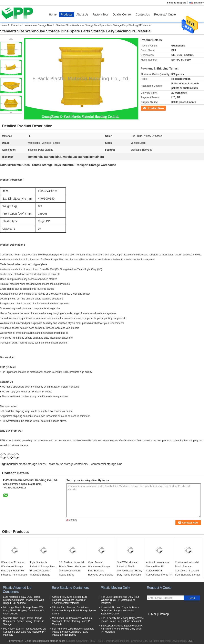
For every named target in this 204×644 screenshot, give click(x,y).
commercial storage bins (107, 464)
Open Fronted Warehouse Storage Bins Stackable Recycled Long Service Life (101, 571)
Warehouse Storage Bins (38, 25)
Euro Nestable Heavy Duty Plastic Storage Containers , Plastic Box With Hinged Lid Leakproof (23, 600)
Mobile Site (154, 619)
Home (53, 14)
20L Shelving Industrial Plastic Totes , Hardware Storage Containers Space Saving (72, 569)
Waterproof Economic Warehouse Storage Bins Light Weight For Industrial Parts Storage (14, 569)
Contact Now (148, 108)
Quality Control (122, 14)
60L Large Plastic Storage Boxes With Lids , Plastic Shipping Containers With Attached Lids (24, 611)
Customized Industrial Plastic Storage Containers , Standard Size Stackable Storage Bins (188, 571)
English (199, 3)
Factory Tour (100, 14)
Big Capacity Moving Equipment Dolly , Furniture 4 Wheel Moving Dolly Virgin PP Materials (122, 629)
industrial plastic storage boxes (26, 464)
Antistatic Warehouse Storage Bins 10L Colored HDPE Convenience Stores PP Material (159, 571)
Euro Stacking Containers (70, 588)
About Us (82, 14)
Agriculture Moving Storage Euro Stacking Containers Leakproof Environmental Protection (70, 600)
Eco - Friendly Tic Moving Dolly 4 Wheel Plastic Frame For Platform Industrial (123, 620)
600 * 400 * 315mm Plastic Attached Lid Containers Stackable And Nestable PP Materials (25, 632)
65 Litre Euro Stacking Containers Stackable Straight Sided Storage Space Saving (74, 611)
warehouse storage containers (69, 464)
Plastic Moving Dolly (115, 588)
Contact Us (143, 14)
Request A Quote (165, 14)
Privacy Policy (15, 641)
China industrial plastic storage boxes (45, 641)
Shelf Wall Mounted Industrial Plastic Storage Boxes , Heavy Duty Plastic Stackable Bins (130, 571)
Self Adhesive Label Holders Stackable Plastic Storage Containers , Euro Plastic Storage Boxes (73, 632)
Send (192, 598)
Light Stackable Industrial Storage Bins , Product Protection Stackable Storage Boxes (43, 571)
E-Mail (152, 614)
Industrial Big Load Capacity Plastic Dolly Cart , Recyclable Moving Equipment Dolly (120, 611)
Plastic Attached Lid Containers (17, 590)
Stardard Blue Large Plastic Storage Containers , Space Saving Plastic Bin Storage (24, 621)
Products (66, 14)
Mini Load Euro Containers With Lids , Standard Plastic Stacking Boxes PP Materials (73, 621)
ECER (191, 641)
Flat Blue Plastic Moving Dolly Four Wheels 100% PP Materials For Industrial (120, 600)
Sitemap (164, 614)
